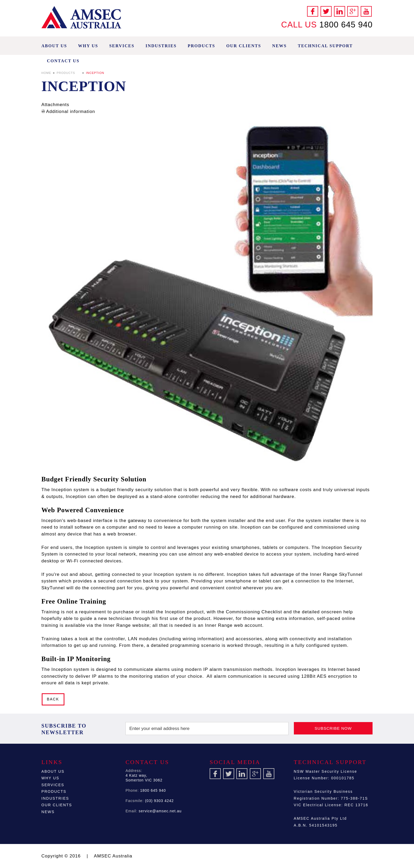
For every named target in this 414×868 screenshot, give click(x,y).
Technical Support (325, 46)
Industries (161, 46)
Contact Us (63, 61)
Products (201, 46)
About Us (54, 46)
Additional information (68, 112)
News (279, 46)
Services (122, 46)
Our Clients (244, 46)
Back (53, 699)
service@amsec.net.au (160, 811)
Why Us (88, 46)
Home (46, 73)
